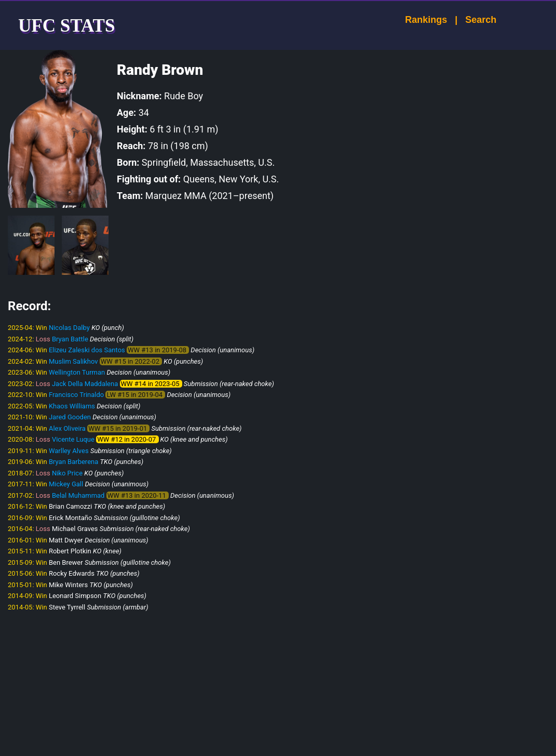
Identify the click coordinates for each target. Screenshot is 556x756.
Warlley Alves (69, 451)
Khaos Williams (72, 406)
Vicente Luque (73, 439)
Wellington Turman (77, 372)
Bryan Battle (70, 339)
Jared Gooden (70, 417)
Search (471, 20)
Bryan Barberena (73, 462)
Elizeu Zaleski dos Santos (87, 350)
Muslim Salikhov (73, 361)
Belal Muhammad (78, 495)
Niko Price (67, 473)
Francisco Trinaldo (76, 395)
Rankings (417, 20)
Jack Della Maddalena (85, 384)
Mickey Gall (66, 484)
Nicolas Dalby (69, 328)
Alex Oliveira (67, 428)
